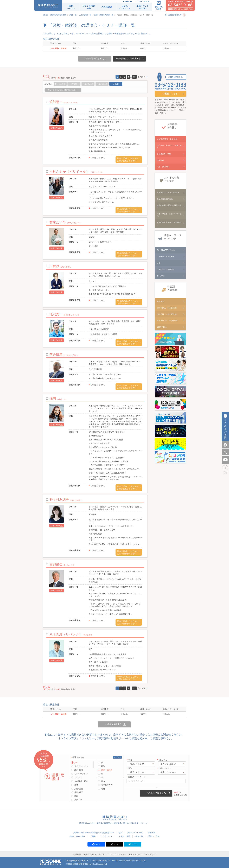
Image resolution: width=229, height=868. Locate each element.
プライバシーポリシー (117, 854)
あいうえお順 (60, 84)
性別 (130, 768)
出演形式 (163, 760)
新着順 (74, 84)
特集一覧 (139, 836)
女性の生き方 (107, 785)
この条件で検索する (156, 793)
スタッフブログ (135, 854)
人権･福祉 (79, 789)
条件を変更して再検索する (128, 58)
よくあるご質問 (142, 2)
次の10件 (141, 77)
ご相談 (93, 836)
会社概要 (77, 854)
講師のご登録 (154, 836)
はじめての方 (106, 836)
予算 (130, 760)
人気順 (116, 84)
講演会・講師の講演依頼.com (55, 15)
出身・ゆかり (165, 768)
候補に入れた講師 (77, 836)
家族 (103, 766)
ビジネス (78, 777)
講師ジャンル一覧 (135, 833)
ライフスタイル (81, 766)
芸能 (76, 796)
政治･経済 (79, 770)
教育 (76, 785)
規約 (121, 833)
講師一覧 (73, 15)
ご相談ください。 (98, 158)
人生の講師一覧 (85, 15)
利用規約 (126, 2)
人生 (76, 763)
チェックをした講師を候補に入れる (62, 90)
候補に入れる (56, 128)
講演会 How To (90, 854)
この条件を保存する (93, 58)
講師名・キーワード (137, 777)
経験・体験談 (107, 770)
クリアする (117, 757)
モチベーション (81, 774)
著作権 (102, 854)
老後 (103, 789)
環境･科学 (79, 792)
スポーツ (78, 800)
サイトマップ (150, 854)
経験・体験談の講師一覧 (104, 15)
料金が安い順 (102, 84)
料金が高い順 (88, 84)
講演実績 (152, 833)
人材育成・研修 (81, 781)
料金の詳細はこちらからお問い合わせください (128, 160)
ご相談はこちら (170, 93)
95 (134, 77)
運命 (103, 781)
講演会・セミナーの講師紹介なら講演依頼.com (94, 833)
